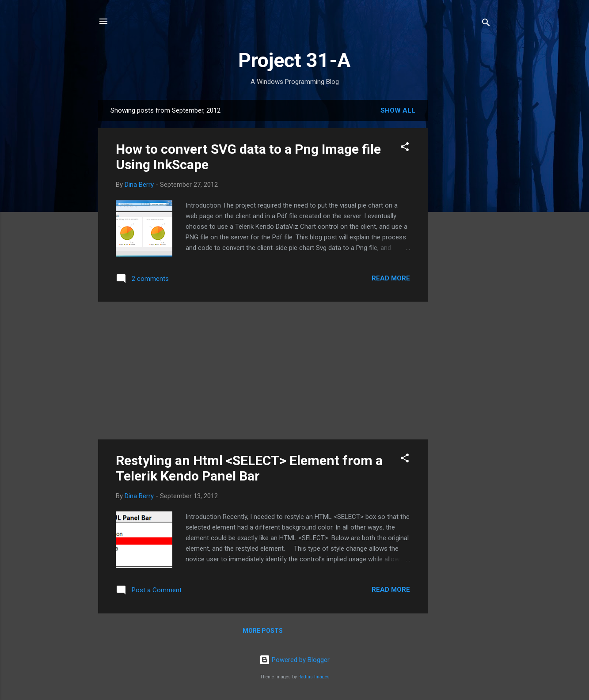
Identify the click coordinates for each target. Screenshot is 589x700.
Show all (398, 110)
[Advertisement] (463, 232)
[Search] (486, 24)
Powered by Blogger (294, 660)
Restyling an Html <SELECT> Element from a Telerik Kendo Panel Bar (249, 468)
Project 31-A (294, 60)
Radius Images (314, 677)
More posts (263, 631)
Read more (391, 278)
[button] (405, 148)
